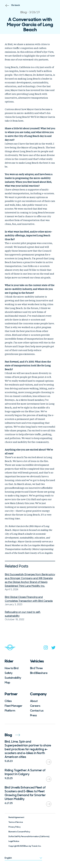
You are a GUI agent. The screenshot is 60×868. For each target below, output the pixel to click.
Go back (16, 5)
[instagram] (46, 648)
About (34, 701)
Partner (11, 694)
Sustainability (13, 678)
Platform (10, 711)
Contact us (37, 711)
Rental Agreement (16, 817)
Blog (12, 735)
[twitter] (53, 648)
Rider (9, 661)
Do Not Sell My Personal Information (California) (29, 836)
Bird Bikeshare (39, 673)
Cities (8, 701)
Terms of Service (16, 822)
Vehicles (37, 661)
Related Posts (16, 566)
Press (33, 715)
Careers (35, 706)
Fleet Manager (14, 706)
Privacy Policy (15, 827)
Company (38, 694)
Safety (9, 673)
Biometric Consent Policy (19, 832)
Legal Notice (14, 841)
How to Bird (12, 668)
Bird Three (36, 668)
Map (7, 683)
